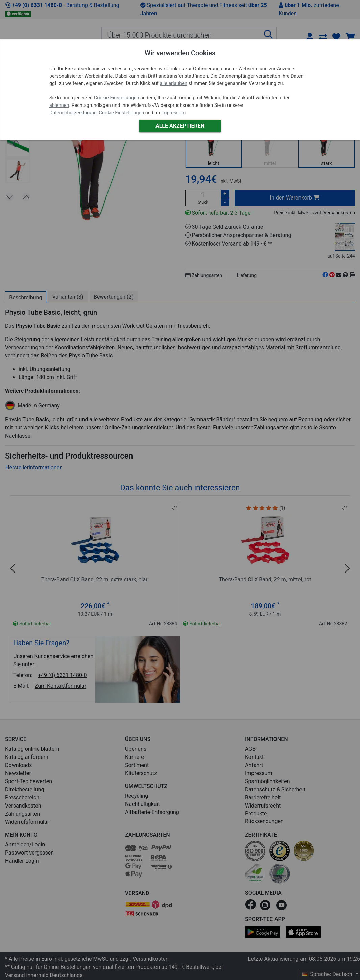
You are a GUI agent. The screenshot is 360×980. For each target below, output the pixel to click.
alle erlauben (173, 83)
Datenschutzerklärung (73, 113)
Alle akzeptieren (180, 126)
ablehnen (59, 105)
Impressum (173, 113)
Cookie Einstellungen (117, 98)
